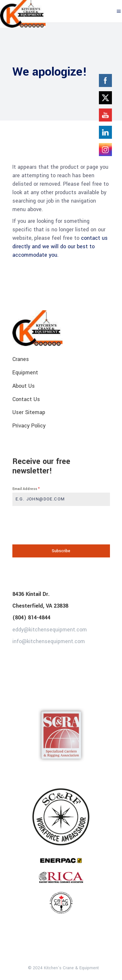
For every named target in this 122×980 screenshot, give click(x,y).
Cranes (21, 359)
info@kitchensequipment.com (49, 641)
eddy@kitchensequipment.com (50, 629)
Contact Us (26, 399)
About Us (24, 386)
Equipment (25, 373)
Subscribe (61, 551)
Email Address (26, 489)
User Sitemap (29, 412)
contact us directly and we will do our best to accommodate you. (60, 246)
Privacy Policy (29, 426)
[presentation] (61, 525)
